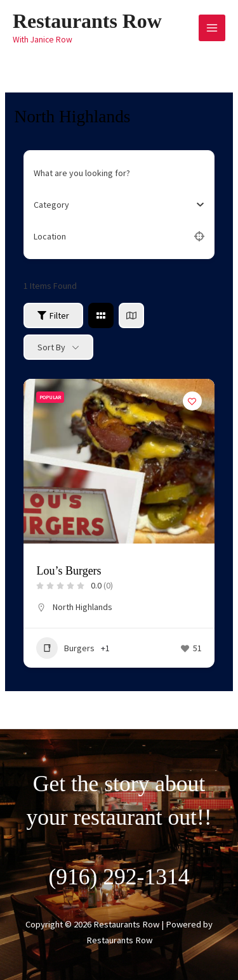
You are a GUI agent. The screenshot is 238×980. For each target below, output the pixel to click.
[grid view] (101, 315)
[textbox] (51, 205)
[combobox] (114, 205)
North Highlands (83, 607)
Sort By (51, 347)
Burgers (65, 648)
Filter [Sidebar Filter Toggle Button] (53, 315)
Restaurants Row (87, 21)
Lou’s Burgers (69, 571)
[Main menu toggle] (212, 28)
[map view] (131, 315)
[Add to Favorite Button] (192, 401)
